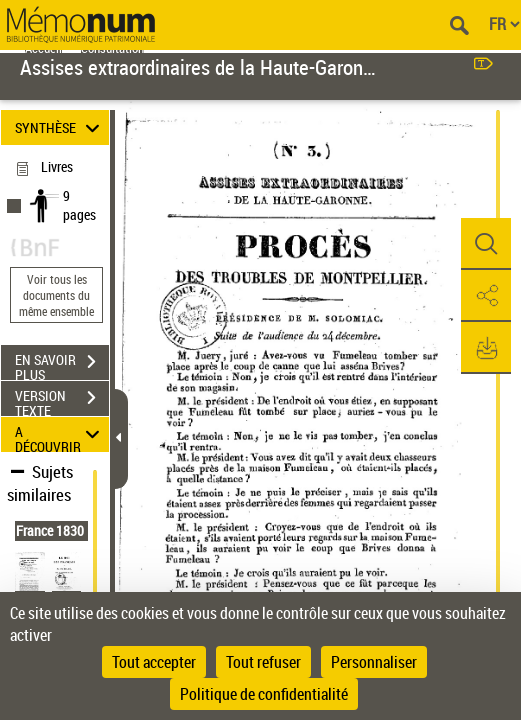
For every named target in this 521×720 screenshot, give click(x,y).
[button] (486, 244)
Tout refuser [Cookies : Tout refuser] (263, 662)
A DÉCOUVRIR (60, 434)
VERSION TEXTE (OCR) (62, 400)
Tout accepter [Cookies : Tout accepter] (154, 662)
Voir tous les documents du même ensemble (56, 295)
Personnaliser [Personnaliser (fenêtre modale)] (374, 662)
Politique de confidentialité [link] (264, 694)
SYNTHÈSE (60, 127)
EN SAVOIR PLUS (62, 364)
